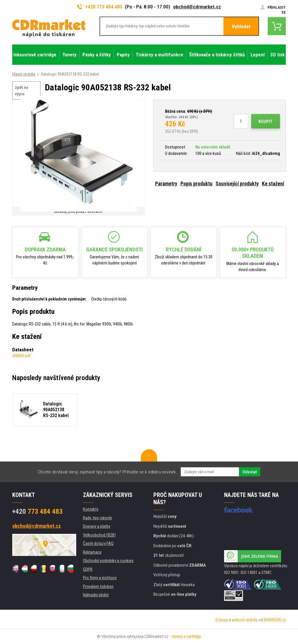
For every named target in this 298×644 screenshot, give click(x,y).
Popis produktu (196, 184)
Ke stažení (273, 184)
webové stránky (245, 620)
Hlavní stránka (24, 74)
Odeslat (250, 472)
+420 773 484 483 (100, 7)
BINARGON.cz (275, 620)
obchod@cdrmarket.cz (197, 7)
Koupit (266, 121)
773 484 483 (37, 511)
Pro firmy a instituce (100, 578)
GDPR (88, 569)
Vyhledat (241, 26)
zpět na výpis (22, 91)
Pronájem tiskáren (98, 586)
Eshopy (222, 620)
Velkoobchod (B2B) (99, 535)
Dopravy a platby (97, 526)
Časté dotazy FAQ (98, 543)
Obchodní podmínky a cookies (108, 561)
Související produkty (237, 184)
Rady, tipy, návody (97, 518)
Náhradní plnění (96, 595)
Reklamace (92, 552)
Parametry (166, 184)
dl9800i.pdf (21, 356)
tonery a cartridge (186, 636)
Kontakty (91, 509)
